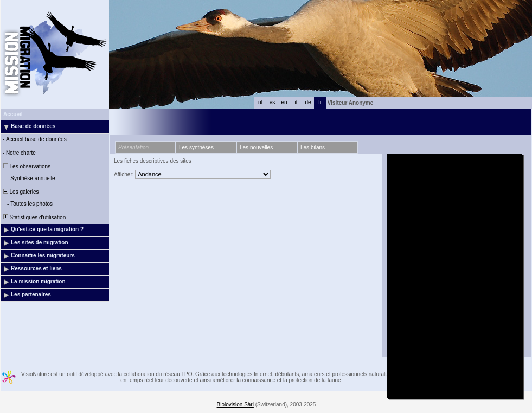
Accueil (13, 114)
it (296, 102)
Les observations (26, 166)
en (284, 102)
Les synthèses (196, 147)
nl (260, 102)
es (273, 102)
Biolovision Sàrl (235, 405)
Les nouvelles (256, 147)
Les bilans (313, 147)
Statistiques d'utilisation (34, 217)
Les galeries (20, 192)
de (308, 102)
